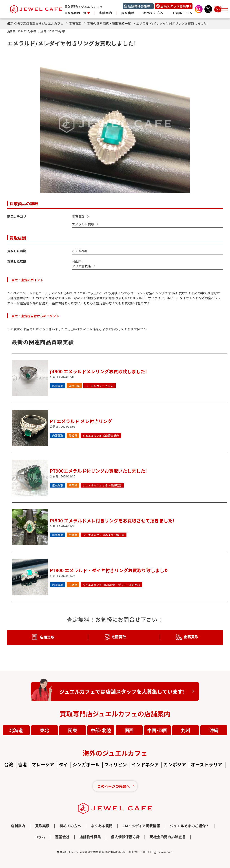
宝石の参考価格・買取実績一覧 (111, 23)
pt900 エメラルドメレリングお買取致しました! (98, 371)
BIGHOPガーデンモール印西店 (111, 585)
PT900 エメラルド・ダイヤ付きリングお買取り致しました (109, 570)
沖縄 (214, 730)
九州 (186, 730)
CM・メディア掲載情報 (141, 826)
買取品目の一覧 (76, 13)
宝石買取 (77, 23)
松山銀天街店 (101, 436)
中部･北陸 (101, 730)
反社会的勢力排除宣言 (168, 837)
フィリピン (116, 764)
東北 (44, 730)
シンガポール (86, 764)
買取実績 (128, 13)
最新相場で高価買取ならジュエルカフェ (37, 23)
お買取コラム (182, 13)
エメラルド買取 (83, 224)
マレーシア (43, 764)
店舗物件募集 (90, 837)
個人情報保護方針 (125, 837)
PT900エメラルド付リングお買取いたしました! (98, 471)
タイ (63, 764)
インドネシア (145, 764)
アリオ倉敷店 (81, 266)
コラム (40, 837)
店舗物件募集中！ (141, 6)
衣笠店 (99, 386)
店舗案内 (106, 13)
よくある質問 (102, 826)
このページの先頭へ (114, 786)
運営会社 (62, 837)
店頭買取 (58, 386)
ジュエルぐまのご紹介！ (190, 826)
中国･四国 (157, 730)
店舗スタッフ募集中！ (176, 6)
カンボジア (175, 764)
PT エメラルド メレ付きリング (81, 421)
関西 (129, 730)
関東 (73, 730)
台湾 (9, 764)
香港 (22, 764)
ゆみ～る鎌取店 (102, 485)
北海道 (16, 730)
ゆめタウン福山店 (104, 535)
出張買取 (191, 636)
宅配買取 (119, 636)
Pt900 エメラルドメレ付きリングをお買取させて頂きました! (112, 521)
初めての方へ (154, 13)
